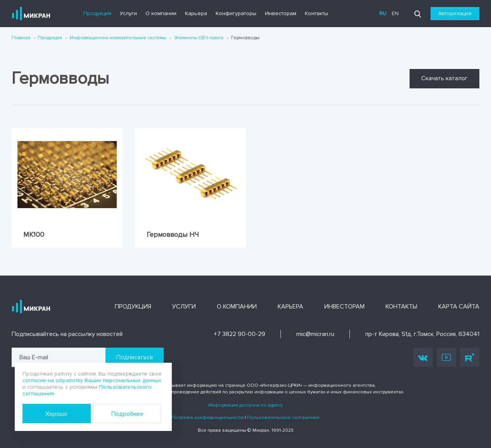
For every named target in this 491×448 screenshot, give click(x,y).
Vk (423, 358)
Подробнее (127, 414)
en (395, 13)
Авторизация (455, 13)
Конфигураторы (236, 13)
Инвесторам (281, 13)
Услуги (128, 13)
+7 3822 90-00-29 (239, 334)
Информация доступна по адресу (245, 405)
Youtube (446, 357)
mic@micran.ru (315, 334)
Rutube (470, 357)
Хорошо (56, 414)
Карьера (196, 13)
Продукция (97, 13)
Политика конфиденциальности (207, 418)
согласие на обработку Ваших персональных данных (92, 380)
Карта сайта (459, 307)
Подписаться (135, 357)
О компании (161, 13)
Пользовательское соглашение (283, 418)
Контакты (316, 13)
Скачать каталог (444, 78)
